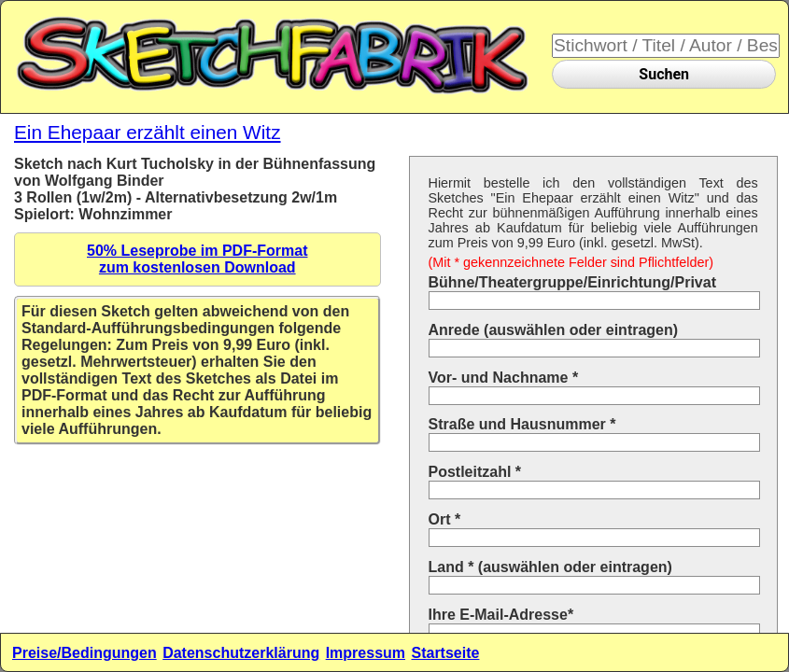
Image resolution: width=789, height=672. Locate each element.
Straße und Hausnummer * (522, 424)
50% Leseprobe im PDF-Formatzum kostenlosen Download (197, 259)
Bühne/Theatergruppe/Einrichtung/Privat (572, 282)
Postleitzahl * (475, 472)
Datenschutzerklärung (241, 653)
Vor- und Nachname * (504, 378)
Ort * (445, 519)
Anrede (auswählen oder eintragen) (554, 330)
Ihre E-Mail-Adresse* (501, 615)
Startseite (445, 653)
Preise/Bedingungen (85, 653)
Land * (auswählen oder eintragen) (550, 567)
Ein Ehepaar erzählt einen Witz (148, 132)
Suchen (664, 74)
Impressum (366, 653)
